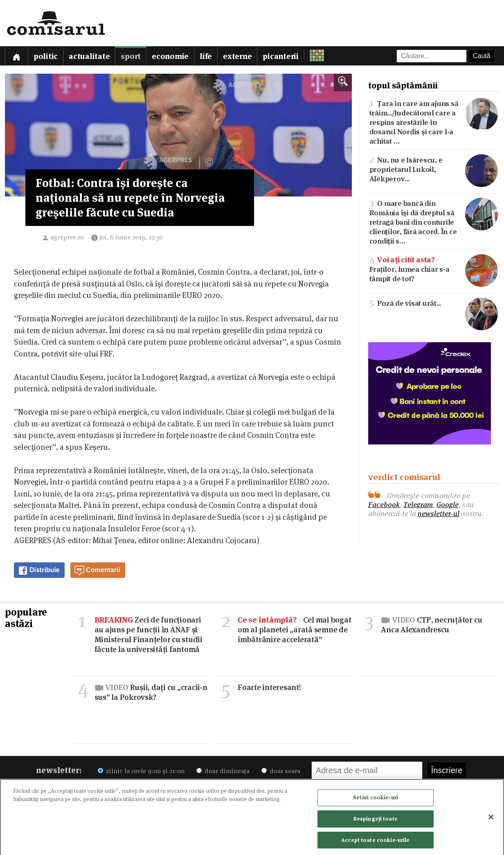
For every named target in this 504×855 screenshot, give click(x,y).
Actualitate (89, 56)
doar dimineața (223, 771)
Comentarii (97, 571)
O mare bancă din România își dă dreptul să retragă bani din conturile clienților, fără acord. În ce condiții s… (434, 221)
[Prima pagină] (16, 56)
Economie (170, 56)
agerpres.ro (67, 237)
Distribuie (39, 571)
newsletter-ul (439, 513)
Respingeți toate (376, 821)
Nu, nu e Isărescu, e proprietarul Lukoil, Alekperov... (434, 169)
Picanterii (281, 56)
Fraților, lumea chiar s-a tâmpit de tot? (434, 269)
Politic (46, 56)
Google (448, 504)
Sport (131, 56)
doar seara (281, 771)
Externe (237, 56)
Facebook (384, 504)
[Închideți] (491, 819)
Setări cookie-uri (376, 800)
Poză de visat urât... (434, 303)
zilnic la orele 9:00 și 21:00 (141, 771)
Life (206, 56)
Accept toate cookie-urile (375, 842)
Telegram (418, 504)
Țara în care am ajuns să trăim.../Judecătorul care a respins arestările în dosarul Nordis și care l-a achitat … (434, 122)
